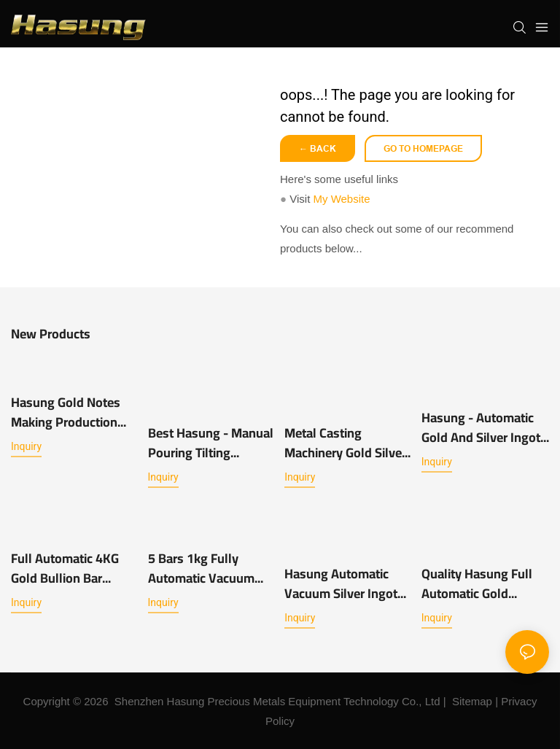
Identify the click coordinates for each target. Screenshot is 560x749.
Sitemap (472, 701)
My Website (341, 199)
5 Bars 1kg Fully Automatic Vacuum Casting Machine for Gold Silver (205, 568)
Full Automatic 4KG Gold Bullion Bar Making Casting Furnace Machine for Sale (69, 568)
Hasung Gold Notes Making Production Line (66, 412)
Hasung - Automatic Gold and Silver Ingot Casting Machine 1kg (481, 427)
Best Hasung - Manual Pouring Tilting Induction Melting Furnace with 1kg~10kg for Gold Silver (211, 443)
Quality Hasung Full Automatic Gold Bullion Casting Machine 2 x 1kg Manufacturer (477, 583)
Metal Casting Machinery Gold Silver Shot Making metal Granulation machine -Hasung (346, 443)
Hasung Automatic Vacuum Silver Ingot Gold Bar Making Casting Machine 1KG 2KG (344, 583)
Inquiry (26, 446)
